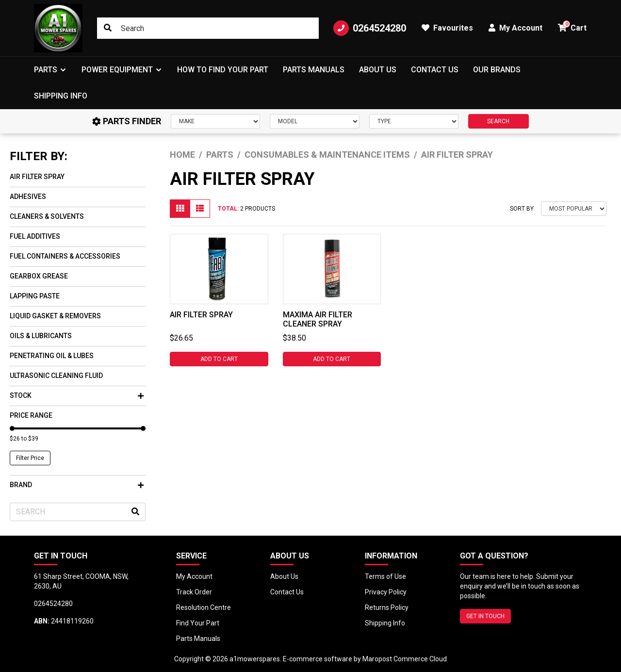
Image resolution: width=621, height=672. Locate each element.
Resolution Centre (204, 607)
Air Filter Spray (37, 177)
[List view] (200, 209)
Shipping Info (61, 96)
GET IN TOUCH (485, 616)
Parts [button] (46, 70)
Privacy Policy (386, 592)
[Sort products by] (574, 209)
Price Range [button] (31, 415)
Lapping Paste (35, 296)
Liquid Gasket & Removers (55, 316)
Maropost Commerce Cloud (405, 659)
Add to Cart (219, 359)
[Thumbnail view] (180, 209)
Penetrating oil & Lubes (52, 356)
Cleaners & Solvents (47, 216)
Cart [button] (572, 26)
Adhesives (28, 197)
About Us (378, 70)
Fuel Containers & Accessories (65, 256)
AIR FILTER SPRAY (201, 315)
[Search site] (108, 28)
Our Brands (497, 70)
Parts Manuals (314, 70)
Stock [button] (77, 395)
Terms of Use (385, 576)
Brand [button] (77, 485)
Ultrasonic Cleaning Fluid (56, 376)
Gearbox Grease (39, 276)
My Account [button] (515, 28)
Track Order (194, 592)
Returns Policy (387, 607)
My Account (194, 576)
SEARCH (498, 121)
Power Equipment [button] (117, 70)
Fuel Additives (35, 236)
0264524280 (370, 28)
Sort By (522, 209)
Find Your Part (198, 623)
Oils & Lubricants (41, 336)
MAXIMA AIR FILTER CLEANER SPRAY (318, 319)
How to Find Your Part (223, 70)
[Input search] (208, 28)
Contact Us (435, 70)
